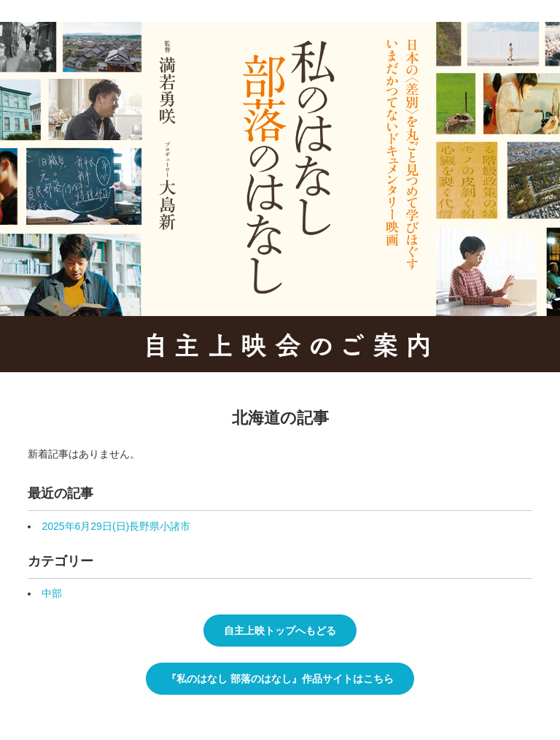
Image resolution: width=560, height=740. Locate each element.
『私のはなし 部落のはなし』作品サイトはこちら (280, 679)
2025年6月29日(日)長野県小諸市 (116, 526)
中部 (52, 593)
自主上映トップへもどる (280, 631)
